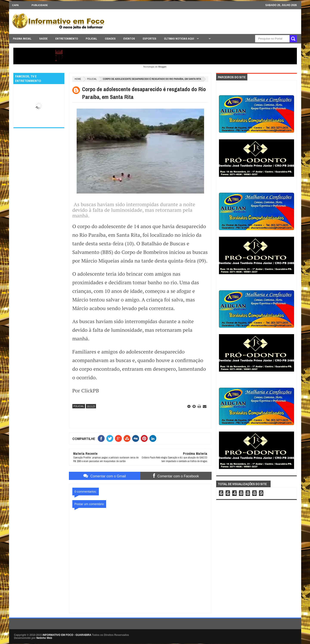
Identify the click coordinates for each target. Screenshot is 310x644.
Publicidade (40, 5)
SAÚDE (43, 39)
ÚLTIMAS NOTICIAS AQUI (179, 39)
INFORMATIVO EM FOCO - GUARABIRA (67, 635)
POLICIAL (91, 39)
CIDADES (110, 39)
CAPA (15, 5)
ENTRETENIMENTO (67, 39)
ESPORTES (150, 39)
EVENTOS (129, 39)
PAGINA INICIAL (22, 39)
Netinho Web (44, 638)
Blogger (162, 67)
